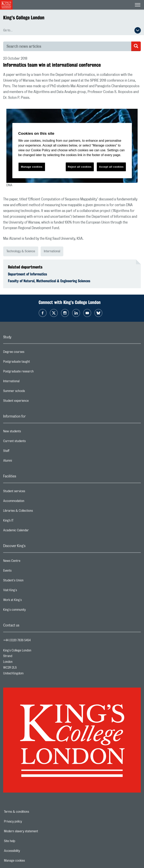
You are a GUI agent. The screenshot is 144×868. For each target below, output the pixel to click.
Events (23, 572)
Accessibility (26, 851)
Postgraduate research (34, 372)
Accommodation (30, 502)
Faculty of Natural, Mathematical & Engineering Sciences (49, 281)
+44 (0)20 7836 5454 (17, 640)
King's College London (24, 18)
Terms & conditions (30, 812)
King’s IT (24, 522)
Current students (30, 442)
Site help (23, 841)
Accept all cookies (111, 167)
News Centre (28, 562)
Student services (30, 492)
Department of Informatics (27, 274)
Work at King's (28, 601)
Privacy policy (27, 821)
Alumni (23, 462)
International (52, 251)
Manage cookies (28, 861)
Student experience (32, 402)
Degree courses (30, 353)
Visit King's (26, 591)
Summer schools (30, 392)
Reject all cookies (80, 167)
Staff (22, 452)
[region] (72, 151)
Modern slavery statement (35, 831)
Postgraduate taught (32, 363)
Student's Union (29, 581)
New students (28, 432)
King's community (30, 611)
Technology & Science (21, 251)
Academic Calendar (32, 531)
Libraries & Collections (34, 512)
